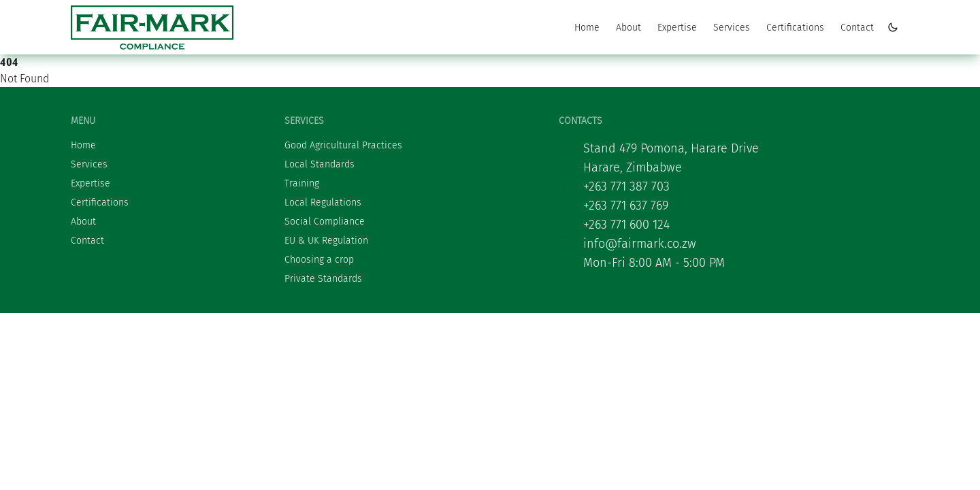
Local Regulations (323, 202)
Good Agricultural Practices (343, 145)
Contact (857, 28)
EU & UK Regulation (326, 241)
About (628, 28)
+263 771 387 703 (626, 186)
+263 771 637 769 (626, 206)
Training (302, 183)
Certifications (795, 28)
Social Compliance (325, 222)
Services (732, 28)
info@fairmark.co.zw (640, 244)
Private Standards (323, 279)
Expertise (677, 28)
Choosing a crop (319, 260)
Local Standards (320, 164)
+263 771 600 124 (626, 225)
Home (587, 28)
